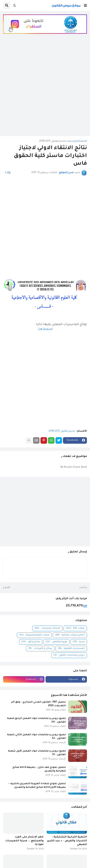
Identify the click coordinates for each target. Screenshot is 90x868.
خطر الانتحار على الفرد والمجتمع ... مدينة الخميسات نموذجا (24, 841)
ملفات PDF (75, 628)
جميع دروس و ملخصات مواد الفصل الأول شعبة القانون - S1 (37, 753)
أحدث (82, 588)
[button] (85, 6)
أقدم (7, 588)
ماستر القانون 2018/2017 (52, 141)
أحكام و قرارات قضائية (70, 635)
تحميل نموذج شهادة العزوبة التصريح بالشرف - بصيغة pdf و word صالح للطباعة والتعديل (37, 785)
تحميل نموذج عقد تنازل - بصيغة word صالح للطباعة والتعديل (39, 769)
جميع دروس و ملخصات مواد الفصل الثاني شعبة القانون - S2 (36, 737)
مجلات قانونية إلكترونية (34, 635)
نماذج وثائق (31, 642)
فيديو (79, 642)
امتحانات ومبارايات (47, 628)
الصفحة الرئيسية (78, 141)
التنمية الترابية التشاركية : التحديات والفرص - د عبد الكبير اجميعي (67, 841)
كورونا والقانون (56, 642)
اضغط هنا (45, 329)
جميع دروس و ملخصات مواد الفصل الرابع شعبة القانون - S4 (36, 720)
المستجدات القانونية (71, 649)
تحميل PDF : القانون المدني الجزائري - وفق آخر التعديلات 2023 (38, 704)
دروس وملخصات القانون (69, 655)
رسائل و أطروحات (40, 649)
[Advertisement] (45, 88)
